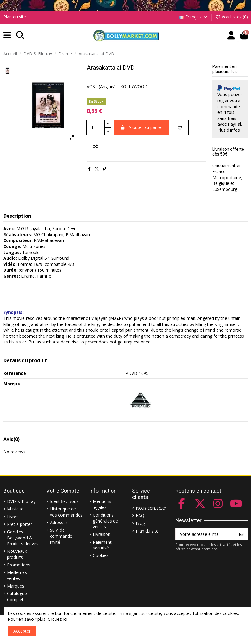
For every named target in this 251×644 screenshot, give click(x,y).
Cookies (101, 555)
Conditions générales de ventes (105, 521)
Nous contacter (151, 508)
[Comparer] (96, 146)
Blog (140, 523)
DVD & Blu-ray (21, 501)
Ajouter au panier (141, 127)
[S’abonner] (241, 534)
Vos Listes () (231, 17)
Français (194, 17)
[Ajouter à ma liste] (180, 128)
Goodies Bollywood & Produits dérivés (23, 538)
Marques (16, 586)
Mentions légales (102, 504)
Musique (15, 509)
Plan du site (15, 17)
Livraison (102, 534)
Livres (13, 517)
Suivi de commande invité (61, 536)
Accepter (22, 631)
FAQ (140, 515)
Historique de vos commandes (66, 512)
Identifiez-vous (64, 501)
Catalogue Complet (17, 596)
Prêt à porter (20, 524)
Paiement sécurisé (102, 545)
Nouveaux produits (17, 554)
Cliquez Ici (57, 619)
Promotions (19, 565)
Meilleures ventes (17, 575)
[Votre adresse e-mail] (205, 534)
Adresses (59, 522)
